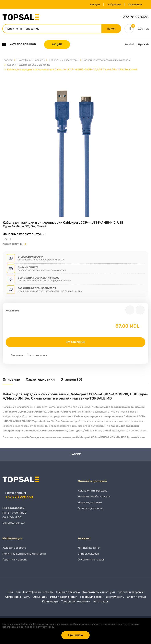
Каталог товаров (19, 45)
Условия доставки (90, 504)
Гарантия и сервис (15, 561)
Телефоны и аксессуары (64, 61)
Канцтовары (50, 603)
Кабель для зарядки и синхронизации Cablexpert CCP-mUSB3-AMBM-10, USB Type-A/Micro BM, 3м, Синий (72, 70)
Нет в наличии (75, 343)
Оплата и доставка (90, 510)
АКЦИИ (57, 45)
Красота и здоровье (131, 594)
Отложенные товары (92, 561)
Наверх (76, 455)
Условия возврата (14, 550)
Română (129, 45)
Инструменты (115, 599)
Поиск (111, 29)
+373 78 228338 (135, 17)
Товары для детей (92, 599)
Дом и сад (14, 594)
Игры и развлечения (64, 599)
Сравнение (134, 4)
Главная (8, 61)
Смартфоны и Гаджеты (31, 61)
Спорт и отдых (136, 599)
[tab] (11, 381)
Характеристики (15, 244)
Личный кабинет (89, 550)
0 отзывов (17, 356)
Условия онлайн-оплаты (94, 498)
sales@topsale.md (14, 524)
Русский (143, 45)
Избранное (112, 4)
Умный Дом (40, 599)
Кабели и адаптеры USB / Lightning (29, 65)
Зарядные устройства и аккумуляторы (106, 61)
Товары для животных (76, 603)
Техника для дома (68, 594)
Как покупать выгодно (93, 492)
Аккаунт (91, 4)
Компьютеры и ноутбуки (99, 594)
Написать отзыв (38, 356)
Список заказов (88, 555)
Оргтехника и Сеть (18, 599)
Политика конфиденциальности (24, 555)
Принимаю (75, 635)
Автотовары (101, 603)
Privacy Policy (46, 627)
